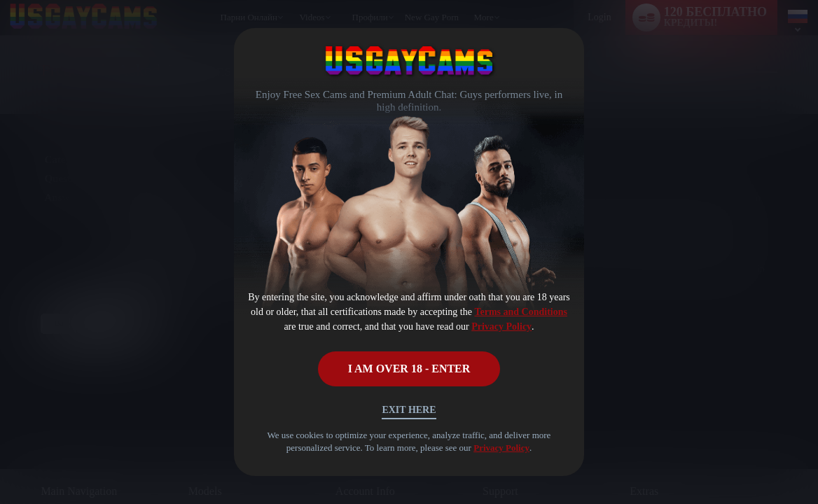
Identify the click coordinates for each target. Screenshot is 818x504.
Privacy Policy (501, 327)
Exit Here (409, 410)
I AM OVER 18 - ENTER (409, 369)
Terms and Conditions (521, 312)
